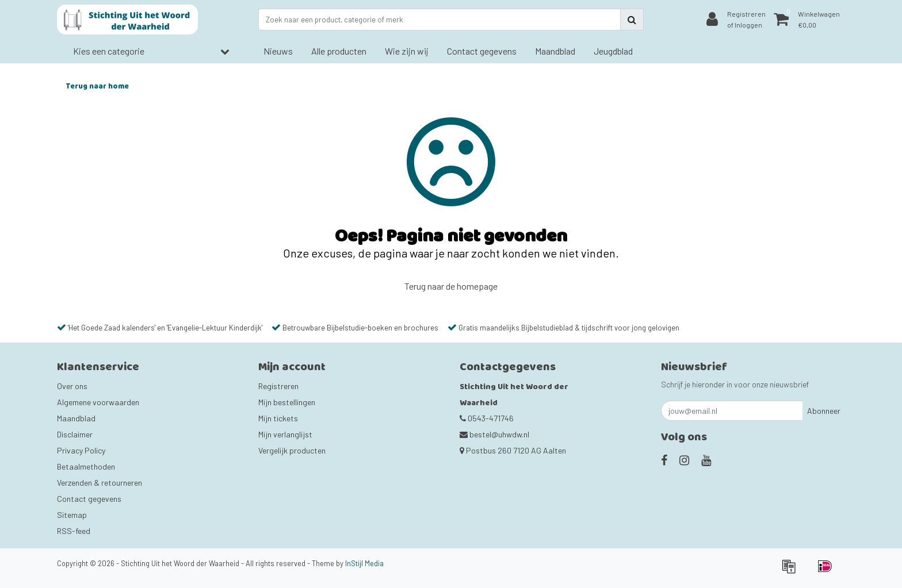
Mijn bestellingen (287, 402)
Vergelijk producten (292, 450)
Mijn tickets (278, 418)
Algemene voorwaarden (98, 402)
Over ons (72, 386)
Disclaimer (75, 434)
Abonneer (824, 411)
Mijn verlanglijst (285, 434)
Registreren (278, 386)
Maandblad (76, 418)
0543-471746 (487, 418)
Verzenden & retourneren (100, 483)
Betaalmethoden (86, 466)
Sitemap (72, 515)
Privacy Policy (81, 450)
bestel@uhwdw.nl (494, 434)
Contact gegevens (89, 499)
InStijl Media (364, 563)
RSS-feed (74, 531)
